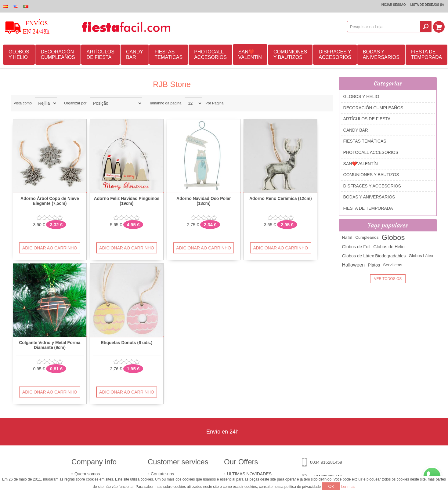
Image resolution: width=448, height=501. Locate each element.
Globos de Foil (356, 247)
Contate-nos (162, 474)
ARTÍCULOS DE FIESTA (101, 54)
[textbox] (384, 27)
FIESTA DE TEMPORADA (426, 54)
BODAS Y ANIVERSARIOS (381, 54)
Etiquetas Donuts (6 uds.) (127, 343)
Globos (393, 237)
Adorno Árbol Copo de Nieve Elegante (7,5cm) (50, 201)
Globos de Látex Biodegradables (374, 256)
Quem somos (87, 474)
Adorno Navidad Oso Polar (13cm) (204, 201)
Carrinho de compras (439, 27)
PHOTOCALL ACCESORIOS (210, 54)
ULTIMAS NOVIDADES (249, 474)
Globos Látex (421, 256)
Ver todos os (388, 279)
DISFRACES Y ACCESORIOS (335, 54)
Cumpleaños (367, 237)
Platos (374, 265)
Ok (331, 486)
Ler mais (348, 487)
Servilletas (393, 265)
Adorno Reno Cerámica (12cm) (281, 199)
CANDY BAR (135, 54)
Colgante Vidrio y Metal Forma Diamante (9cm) (50, 345)
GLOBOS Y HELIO (19, 54)
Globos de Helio (389, 247)
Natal (347, 238)
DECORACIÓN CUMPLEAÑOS (58, 54)
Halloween (354, 265)
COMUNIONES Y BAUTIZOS (290, 54)
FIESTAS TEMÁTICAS (169, 54)
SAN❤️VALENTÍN (250, 54)
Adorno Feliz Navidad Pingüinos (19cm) (127, 201)
